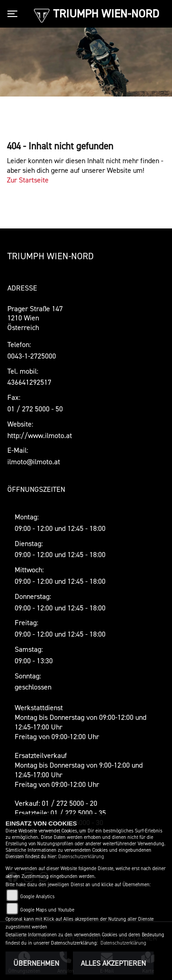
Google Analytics (37, 897)
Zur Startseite (28, 180)
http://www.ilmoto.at (40, 435)
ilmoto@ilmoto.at (34, 462)
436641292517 (29, 382)
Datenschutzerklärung (81, 857)
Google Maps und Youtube (47, 910)
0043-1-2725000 (32, 356)
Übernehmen (36, 963)
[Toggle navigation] (14, 14)
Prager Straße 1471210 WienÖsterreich (35, 318)
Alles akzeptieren (113, 963)
